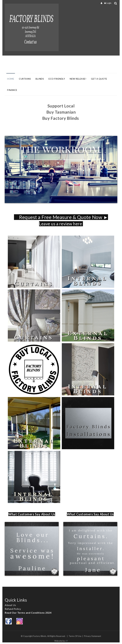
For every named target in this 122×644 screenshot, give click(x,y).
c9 (67, 641)
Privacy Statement (93, 636)
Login (109, 3)
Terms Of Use (75, 636)
